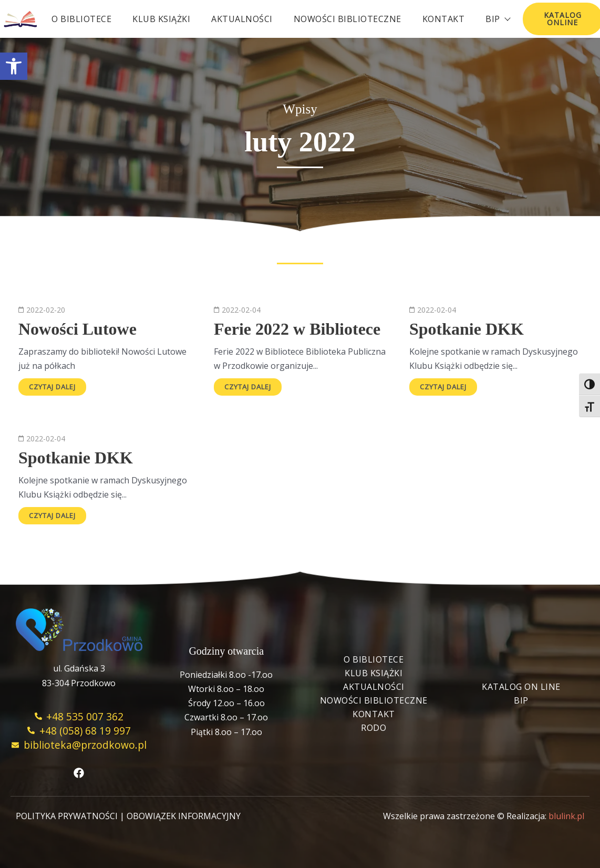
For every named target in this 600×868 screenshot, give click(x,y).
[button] (14, 66)
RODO (374, 728)
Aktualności (242, 19)
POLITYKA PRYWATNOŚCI (67, 816)
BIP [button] (498, 19)
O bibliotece (81, 19)
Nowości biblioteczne (348, 19)
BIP (521, 700)
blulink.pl (566, 816)
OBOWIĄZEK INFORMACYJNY (184, 816)
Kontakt (444, 19)
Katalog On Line (521, 687)
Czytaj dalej (52, 387)
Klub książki (161, 19)
